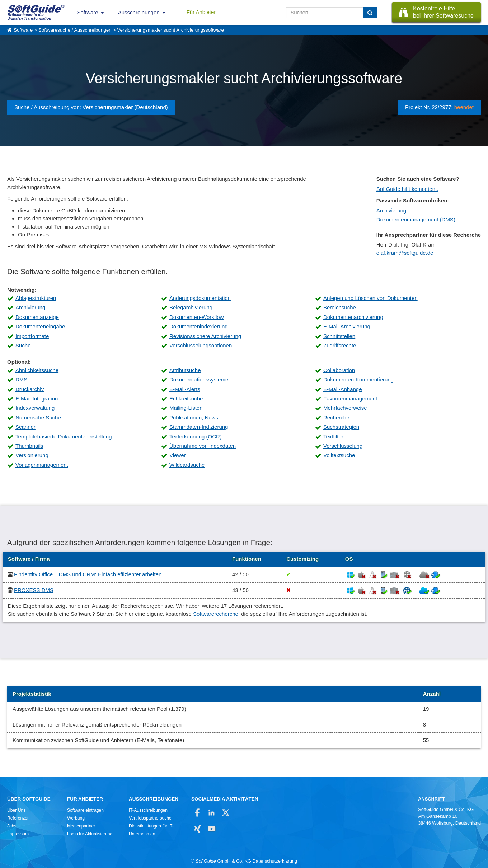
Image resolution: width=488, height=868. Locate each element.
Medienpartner (81, 826)
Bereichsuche (340, 307)
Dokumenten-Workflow (196, 317)
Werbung (76, 818)
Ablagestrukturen (36, 298)
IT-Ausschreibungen (148, 810)
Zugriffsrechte (340, 345)
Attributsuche (185, 370)
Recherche (336, 417)
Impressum (18, 834)
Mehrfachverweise (345, 408)
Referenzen (18, 818)
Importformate (32, 336)
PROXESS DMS (34, 590)
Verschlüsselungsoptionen (201, 345)
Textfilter (333, 437)
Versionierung (32, 455)
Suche (23, 345)
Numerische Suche (38, 417)
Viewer (178, 455)
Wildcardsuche (187, 465)
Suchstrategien (341, 427)
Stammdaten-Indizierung (199, 427)
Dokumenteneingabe (40, 326)
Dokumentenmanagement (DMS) (416, 219)
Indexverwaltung (35, 408)
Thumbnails (29, 446)
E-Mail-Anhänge (343, 389)
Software (88, 12)
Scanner (25, 427)
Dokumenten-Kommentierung (358, 379)
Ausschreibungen (139, 12)
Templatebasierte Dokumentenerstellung (64, 437)
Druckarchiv (30, 389)
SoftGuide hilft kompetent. (407, 189)
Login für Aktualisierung (90, 834)
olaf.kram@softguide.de (405, 253)
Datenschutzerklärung (275, 861)
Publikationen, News (194, 417)
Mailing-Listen (186, 408)
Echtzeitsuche (186, 398)
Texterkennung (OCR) (196, 437)
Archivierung (391, 210)
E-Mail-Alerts (185, 389)
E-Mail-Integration (37, 398)
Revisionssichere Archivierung (205, 336)
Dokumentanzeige (37, 317)
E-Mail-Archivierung (347, 326)
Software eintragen (85, 810)
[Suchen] (370, 13)
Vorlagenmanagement (42, 465)
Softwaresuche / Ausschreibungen (75, 30)
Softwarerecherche (216, 614)
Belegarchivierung (191, 307)
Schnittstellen (339, 336)
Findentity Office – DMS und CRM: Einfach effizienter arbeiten (88, 574)
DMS (21, 379)
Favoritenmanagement (350, 398)
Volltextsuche (339, 455)
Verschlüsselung (343, 446)
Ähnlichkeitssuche (37, 370)
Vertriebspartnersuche (150, 818)
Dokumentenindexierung (199, 326)
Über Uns (16, 810)
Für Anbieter (201, 12)
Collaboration (339, 370)
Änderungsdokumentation (200, 298)
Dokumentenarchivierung (353, 317)
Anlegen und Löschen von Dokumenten (370, 298)
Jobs (12, 826)
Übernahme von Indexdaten (203, 446)
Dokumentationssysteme (199, 379)
